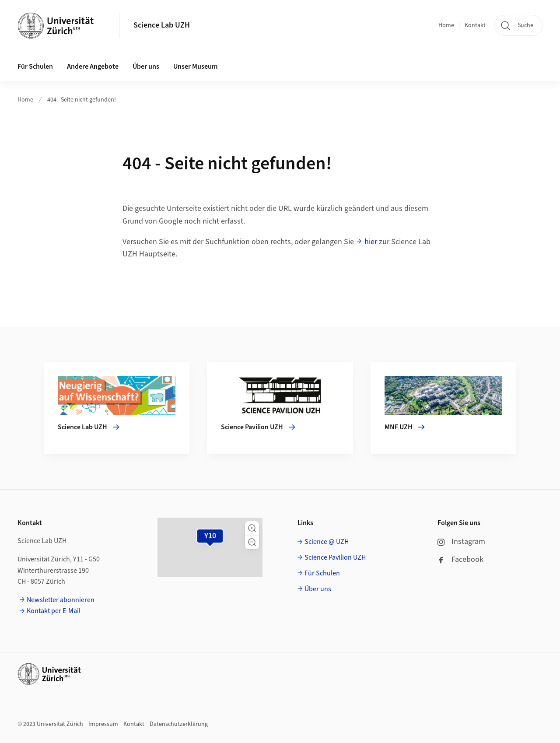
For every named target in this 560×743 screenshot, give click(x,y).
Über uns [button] (146, 67)
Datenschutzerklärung (179, 724)
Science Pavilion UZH (335, 557)
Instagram (461, 541)
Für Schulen (322, 573)
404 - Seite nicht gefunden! (82, 100)
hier (371, 242)
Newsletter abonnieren (61, 600)
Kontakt (475, 25)
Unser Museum (195, 67)
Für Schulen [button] (35, 67)
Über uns (318, 589)
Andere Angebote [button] (93, 67)
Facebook (460, 559)
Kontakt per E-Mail (54, 611)
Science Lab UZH (162, 25)
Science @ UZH (327, 542)
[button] (252, 528)
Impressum (103, 724)
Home (446, 25)
